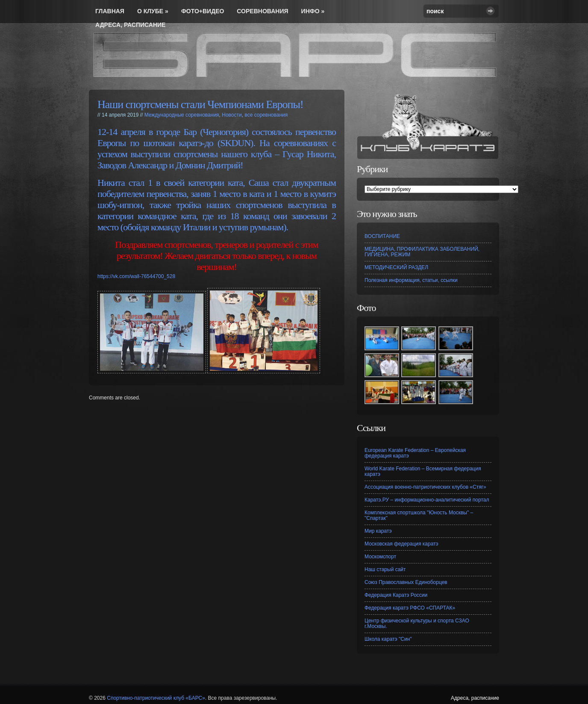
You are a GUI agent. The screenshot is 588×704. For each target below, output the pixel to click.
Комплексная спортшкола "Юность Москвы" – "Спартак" (419, 515)
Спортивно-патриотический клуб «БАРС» (156, 698)
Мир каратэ (378, 531)
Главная (110, 11)
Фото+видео (203, 11)
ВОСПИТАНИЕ (382, 236)
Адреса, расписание (130, 25)
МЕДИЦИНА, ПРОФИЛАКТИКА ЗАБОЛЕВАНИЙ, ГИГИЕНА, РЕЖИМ (422, 252)
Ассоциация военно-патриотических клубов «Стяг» (425, 487)
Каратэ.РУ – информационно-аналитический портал (427, 500)
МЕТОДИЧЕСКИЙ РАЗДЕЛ (396, 267)
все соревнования (266, 115)
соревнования (262, 11)
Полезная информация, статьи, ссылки (411, 280)
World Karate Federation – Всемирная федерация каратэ (423, 471)
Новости (232, 115)
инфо (313, 11)
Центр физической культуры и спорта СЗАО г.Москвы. (417, 623)
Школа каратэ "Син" (388, 639)
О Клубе (153, 11)
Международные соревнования (182, 115)
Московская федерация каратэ (401, 544)
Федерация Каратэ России (396, 595)
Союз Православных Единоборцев (406, 582)
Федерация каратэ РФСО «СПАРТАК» (410, 608)
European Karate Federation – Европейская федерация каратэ (415, 453)
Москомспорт (380, 557)
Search (490, 11)
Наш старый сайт (385, 569)
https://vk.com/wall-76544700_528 (136, 276)
